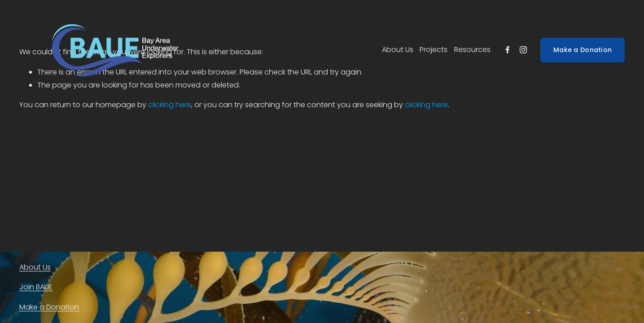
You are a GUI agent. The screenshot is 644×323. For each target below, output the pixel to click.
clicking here (170, 105)
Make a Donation (583, 50)
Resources (472, 50)
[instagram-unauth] (523, 50)
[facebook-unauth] (508, 50)
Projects (434, 50)
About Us (398, 50)
